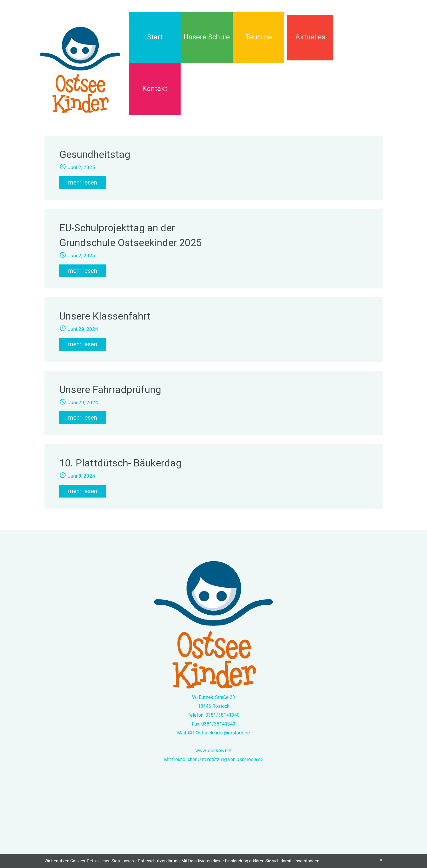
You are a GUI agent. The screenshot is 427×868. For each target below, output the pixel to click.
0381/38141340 (223, 715)
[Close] (381, 860)
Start (155, 37)
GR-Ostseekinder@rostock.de (219, 733)
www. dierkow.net (213, 751)
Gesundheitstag (95, 154)
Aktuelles (310, 37)
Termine (259, 37)
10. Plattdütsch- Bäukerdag (120, 463)
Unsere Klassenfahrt (105, 316)
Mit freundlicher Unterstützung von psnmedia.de (214, 759)
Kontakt (155, 89)
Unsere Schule (207, 37)
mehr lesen (83, 182)
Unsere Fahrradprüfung (110, 389)
